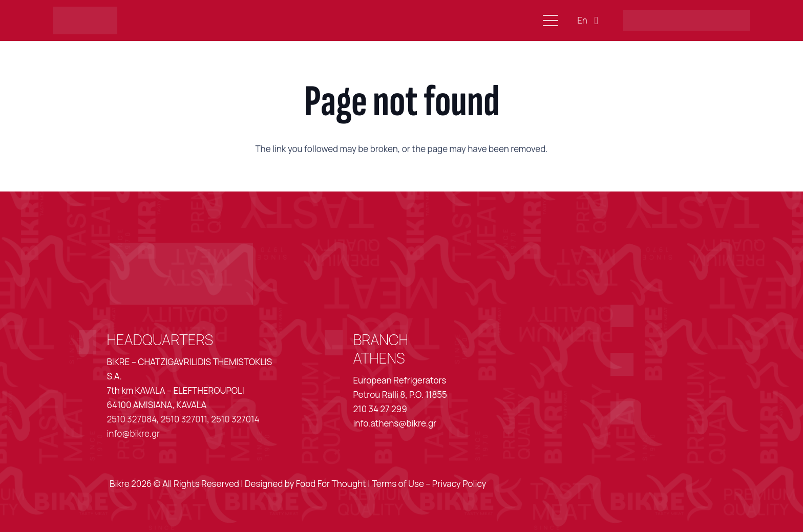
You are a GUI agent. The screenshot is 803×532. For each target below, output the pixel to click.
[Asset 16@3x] (622, 316)
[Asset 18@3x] (622, 413)
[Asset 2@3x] (86, 21)
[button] (550, 20)
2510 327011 (184, 419)
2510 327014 (235, 419)
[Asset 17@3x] (622, 364)
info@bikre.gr (133, 433)
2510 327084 (131, 419)
